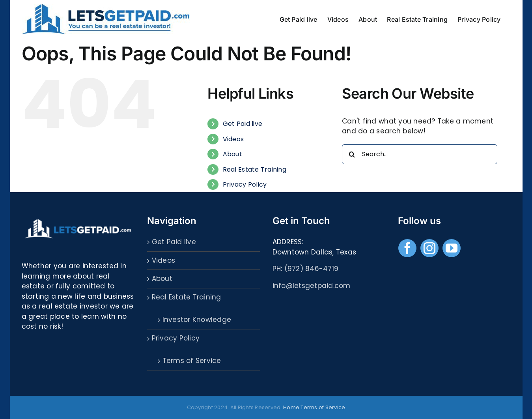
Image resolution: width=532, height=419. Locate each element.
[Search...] (419, 154)
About (232, 154)
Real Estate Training (255, 169)
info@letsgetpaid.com (312, 286)
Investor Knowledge (197, 320)
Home (291, 407)
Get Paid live (243, 124)
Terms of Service (192, 361)
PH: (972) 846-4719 (306, 269)
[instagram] (429, 248)
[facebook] (407, 248)
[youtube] (452, 248)
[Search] (352, 154)
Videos (233, 139)
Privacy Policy (245, 184)
